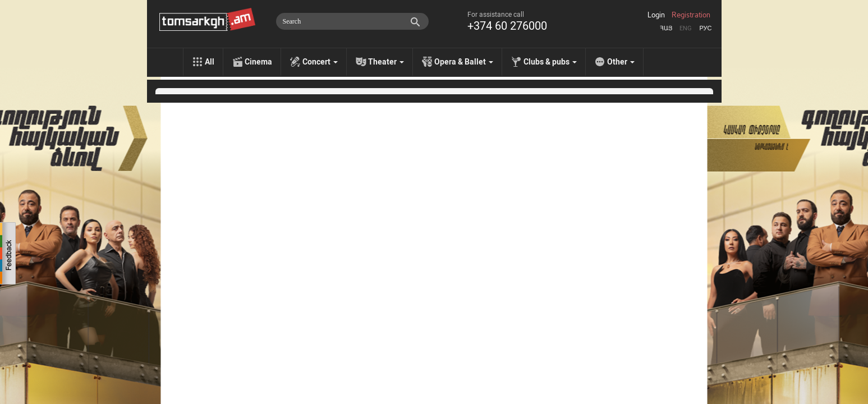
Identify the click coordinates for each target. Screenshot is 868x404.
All (210, 62)
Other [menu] (621, 62)
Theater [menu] (386, 62)
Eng (686, 28)
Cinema (258, 62)
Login (656, 15)
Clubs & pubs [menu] (550, 62)
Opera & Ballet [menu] (464, 62)
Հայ (666, 28)
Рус (705, 28)
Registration (691, 15)
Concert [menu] (320, 62)
